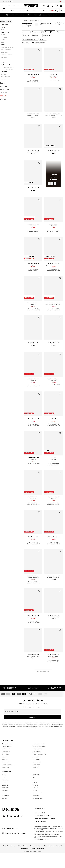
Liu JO (34, 753)
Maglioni (4, 733)
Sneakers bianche (37, 725)
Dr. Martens (5, 771)
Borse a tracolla (37, 738)
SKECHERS (5, 764)
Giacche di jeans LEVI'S (8, 740)
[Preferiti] (57, 6)
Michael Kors (6, 756)
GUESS (4, 753)
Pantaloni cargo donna (39, 720)
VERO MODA (36, 751)
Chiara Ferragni (37, 769)
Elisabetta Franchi (38, 774)
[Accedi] (48, 6)
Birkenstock (36, 771)
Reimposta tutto (38, 43)
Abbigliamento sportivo (39, 730)
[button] (46, 24)
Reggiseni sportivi (7, 720)
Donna (4, 6)
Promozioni (37, 32)
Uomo (10, 6)
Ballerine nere (6, 727)
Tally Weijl (35, 764)
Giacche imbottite (7, 722)
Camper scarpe (37, 733)
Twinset (4, 769)
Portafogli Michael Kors (39, 722)
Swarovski (5, 766)
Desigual (4, 774)
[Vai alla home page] (31, 6)
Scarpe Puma (36, 740)
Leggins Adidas (37, 727)
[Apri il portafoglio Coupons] (44, 6)
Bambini (16, 6)
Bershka (35, 766)
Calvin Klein (36, 761)
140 (40, 21)
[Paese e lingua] (61, 1)
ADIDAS (35, 758)
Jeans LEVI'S (6, 730)
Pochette (5, 735)
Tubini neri (36, 743)
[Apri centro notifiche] (52, 6)
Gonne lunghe (6, 738)
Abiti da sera (36, 735)
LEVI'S (4, 758)
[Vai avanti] (58, 11)
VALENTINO (5, 761)
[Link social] (4, 847)
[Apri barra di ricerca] (61, 11)
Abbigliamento (33, 21)
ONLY (34, 756)
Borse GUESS (6, 743)
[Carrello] (61, 6)
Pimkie (4, 751)
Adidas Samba (6, 725)
